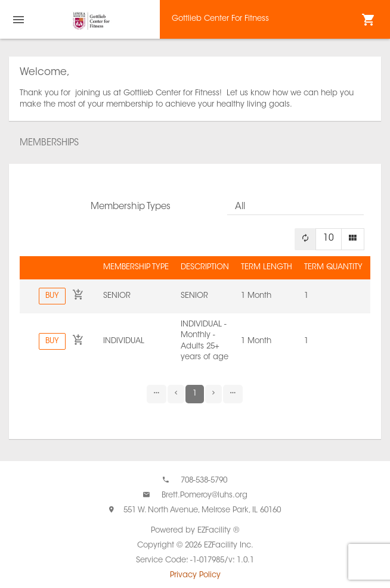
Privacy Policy (195, 575)
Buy (52, 296)
